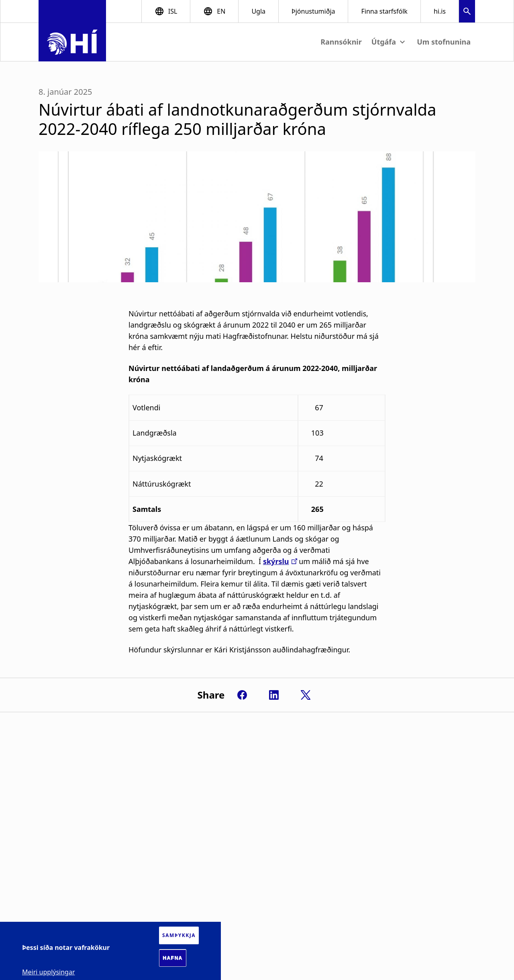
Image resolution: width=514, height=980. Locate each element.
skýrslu (276, 561)
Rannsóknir (341, 42)
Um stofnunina (444, 42)
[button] (467, 12)
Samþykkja (179, 935)
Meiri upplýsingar (49, 972)
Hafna (173, 958)
